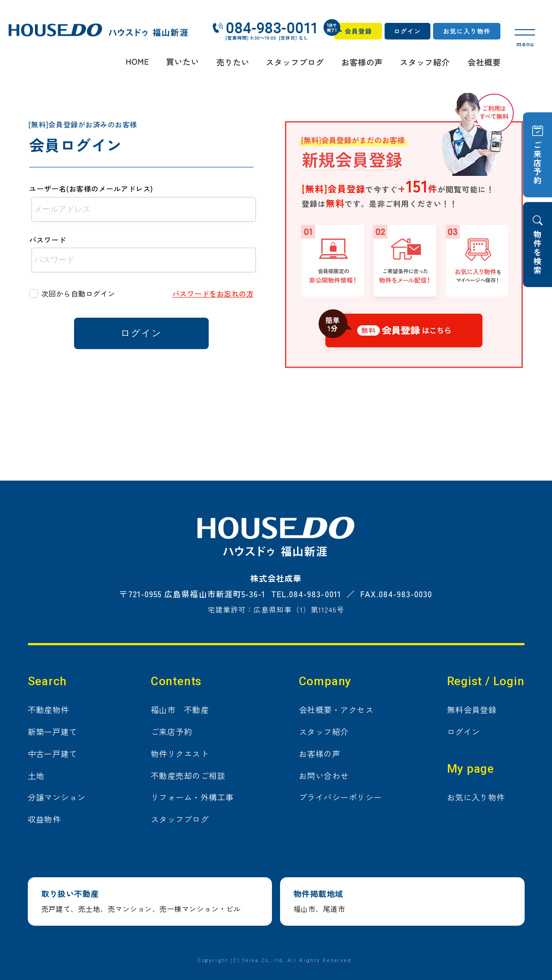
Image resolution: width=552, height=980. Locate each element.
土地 (36, 775)
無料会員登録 (472, 709)
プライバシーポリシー (340, 797)
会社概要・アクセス (336, 709)
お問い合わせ (324, 775)
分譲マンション (57, 797)
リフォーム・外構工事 (192, 797)
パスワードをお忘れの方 (213, 293)
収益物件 (44, 819)
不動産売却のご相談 (188, 775)
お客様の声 (320, 753)
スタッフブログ (180, 819)
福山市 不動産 (180, 709)
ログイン (464, 731)
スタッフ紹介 (324, 731)
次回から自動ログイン (78, 293)
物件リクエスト (180, 753)
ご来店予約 (171, 731)
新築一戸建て (53, 731)
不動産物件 (48, 709)
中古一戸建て (53, 753)
